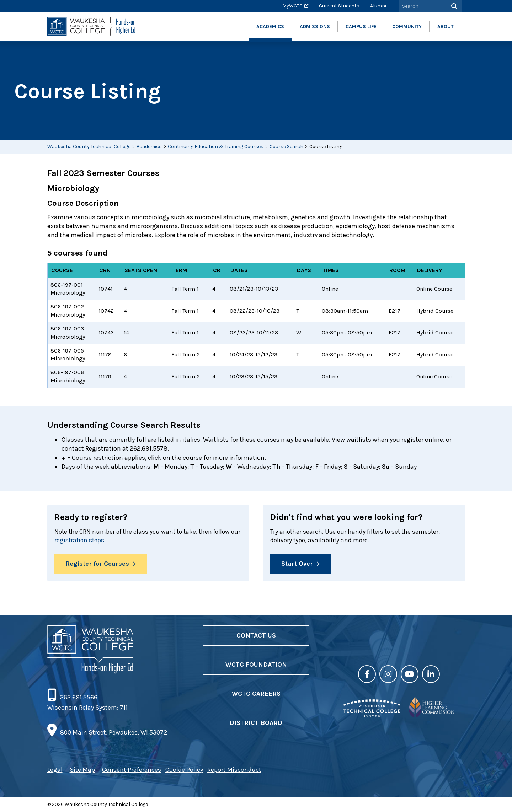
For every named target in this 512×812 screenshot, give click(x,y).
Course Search (286, 147)
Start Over (297, 564)
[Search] (454, 6)
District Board (256, 724)
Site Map (82, 770)
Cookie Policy (184, 770)
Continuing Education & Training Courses (216, 147)
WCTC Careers (256, 694)
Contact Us (256, 636)
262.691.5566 (79, 698)
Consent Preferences (132, 770)
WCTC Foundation (256, 665)
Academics (149, 147)
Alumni (378, 6)
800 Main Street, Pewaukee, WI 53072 (114, 733)
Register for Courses (97, 564)
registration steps (91, 541)
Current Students (339, 6)
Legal (55, 770)
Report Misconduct (234, 770)
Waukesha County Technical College (89, 147)
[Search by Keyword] (422, 6)
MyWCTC (292, 6)
